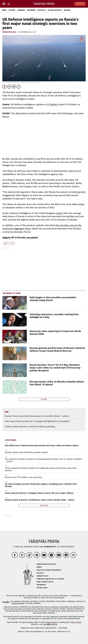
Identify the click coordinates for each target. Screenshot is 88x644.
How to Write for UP (45, 582)
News (4, 10)
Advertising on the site (46, 564)
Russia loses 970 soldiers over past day (23, 477)
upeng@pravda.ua (50, 624)
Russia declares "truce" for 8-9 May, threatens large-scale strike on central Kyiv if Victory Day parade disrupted (55, 368)
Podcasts (41, 10)
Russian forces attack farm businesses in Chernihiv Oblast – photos (37, 416)
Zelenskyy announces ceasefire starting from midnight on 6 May (54, 316)
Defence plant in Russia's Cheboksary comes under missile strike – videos (40, 500)
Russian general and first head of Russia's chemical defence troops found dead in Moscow (57, 349)
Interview (31, 10)
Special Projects (55, 10)
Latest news (11, 440)
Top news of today (12, 293)
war (6, 243)
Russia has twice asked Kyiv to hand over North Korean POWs (55, 333)
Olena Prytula (76, 622)
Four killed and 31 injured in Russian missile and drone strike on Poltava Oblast (42, 446)
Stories (12, 10)
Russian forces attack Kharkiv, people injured (26, 452)
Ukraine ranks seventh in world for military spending (30, 427)
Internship (41, 585)
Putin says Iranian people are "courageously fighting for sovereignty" (37, 421)
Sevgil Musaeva (51, 622)
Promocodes (42, 588)
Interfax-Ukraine (18, 603)
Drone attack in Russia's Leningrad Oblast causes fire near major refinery (39, 493)
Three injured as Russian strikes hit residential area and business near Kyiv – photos (41, 469)
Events (39, 567)
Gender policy (42, 576)
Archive (67, 10)
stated (59, 213)
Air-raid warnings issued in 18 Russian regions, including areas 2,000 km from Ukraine (41, 485)
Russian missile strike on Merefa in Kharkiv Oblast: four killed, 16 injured (57, 383)
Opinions (21, 10)
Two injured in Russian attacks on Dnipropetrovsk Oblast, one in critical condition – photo (43, 460)
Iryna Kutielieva (9, 32)
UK (12, 243)
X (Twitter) (52, 104)
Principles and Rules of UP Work (50, 579)
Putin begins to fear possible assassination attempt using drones (53, 299)
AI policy (40, 573)
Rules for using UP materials (49, 570)
